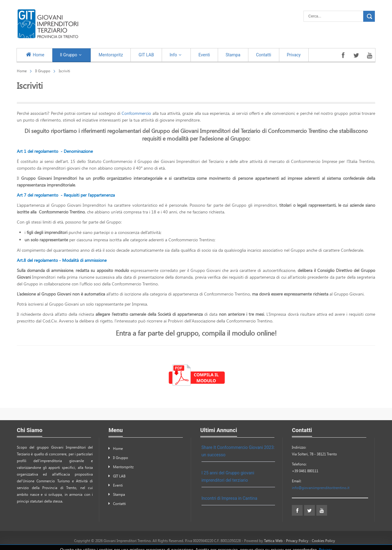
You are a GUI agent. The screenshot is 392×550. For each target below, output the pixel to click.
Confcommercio (137, 113)
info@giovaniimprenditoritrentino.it (321, 488)
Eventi (118, 485)
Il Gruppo (43, 71)
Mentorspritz (123, 467)
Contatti (119, 503)
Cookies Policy (323, 541)
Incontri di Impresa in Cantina (229, 498)
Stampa (119, 494)
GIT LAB (119, 476)
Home (22, 71)
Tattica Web (273, 541)
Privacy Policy (297, 541)
